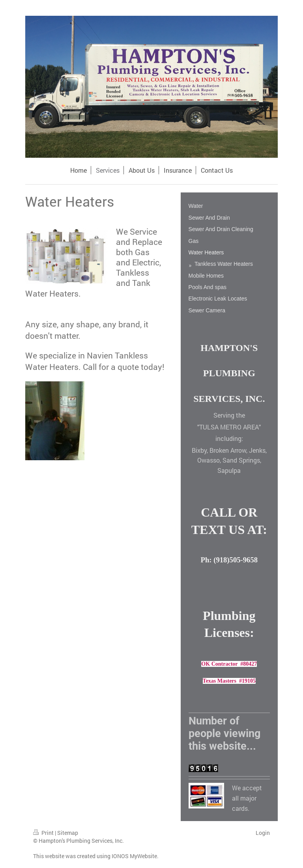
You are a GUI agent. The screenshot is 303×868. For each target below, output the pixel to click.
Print (44, 833)
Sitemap (68, 833)
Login (263, 833)
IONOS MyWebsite (134, 856)
